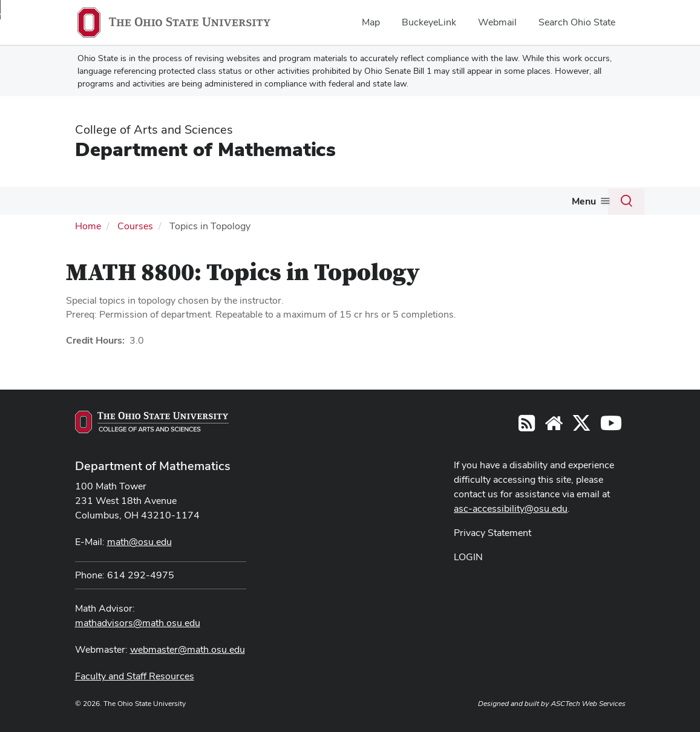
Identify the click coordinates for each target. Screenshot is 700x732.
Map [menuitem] (371, 22)
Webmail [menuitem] (497, 22)
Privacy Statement (492, 533)
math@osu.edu (139, 542)
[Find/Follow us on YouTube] (554, 427)
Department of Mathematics (205, 149)
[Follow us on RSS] (527, 427)
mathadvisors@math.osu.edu (138, 623)
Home (88, 226)
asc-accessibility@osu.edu (511, 508)
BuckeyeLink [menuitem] (429, 22)
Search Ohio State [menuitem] (577, 22)
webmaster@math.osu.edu (188, 649)
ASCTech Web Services (588, 704)
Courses (135, 226)
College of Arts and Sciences (154, 129)
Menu (584, 201)
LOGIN (468, 557)
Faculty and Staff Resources (135, 676)
